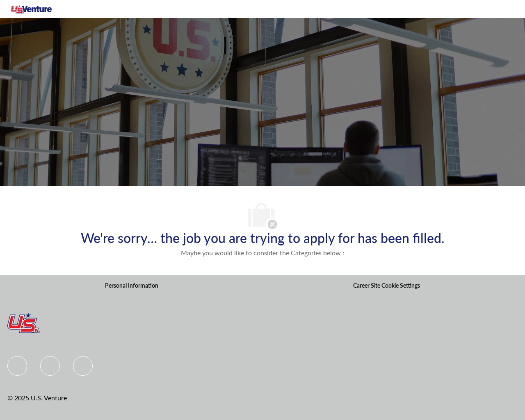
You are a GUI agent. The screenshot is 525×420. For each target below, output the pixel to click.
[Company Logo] (31, 9)
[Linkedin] (50, 366)
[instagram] (83, 366)
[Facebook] (17, 366)
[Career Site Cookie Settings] (387, 286)
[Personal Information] (132, 286)
